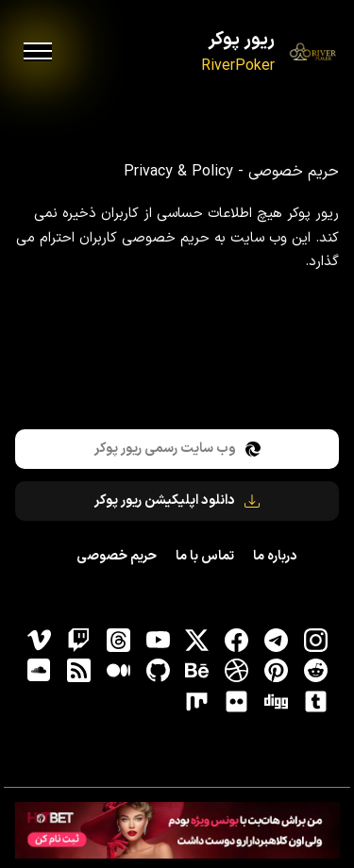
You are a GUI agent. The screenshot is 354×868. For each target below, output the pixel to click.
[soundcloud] (40, 671)
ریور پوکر (241, 40)
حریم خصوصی (117, 556)
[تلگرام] (276, 640)
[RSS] (78, 671)
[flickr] (237, 701)
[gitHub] (158, 671)
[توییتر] (197, 640)
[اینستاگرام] (315, 640)
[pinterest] (276, 671)
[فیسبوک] (237, 640)
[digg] (276, 701)
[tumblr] (315, 701)
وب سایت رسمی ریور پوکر (177, 449)
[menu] (38, 52)
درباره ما (275, 556)
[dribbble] (237, 671)
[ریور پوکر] (313, 52)
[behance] (197, 671)
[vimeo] (40, 640)
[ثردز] (118, 640)
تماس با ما (205, 556)
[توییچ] (78, 640)
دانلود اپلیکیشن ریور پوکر (177, 501)
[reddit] (315, 671)
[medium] (118, 671)
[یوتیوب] (158, 640)
